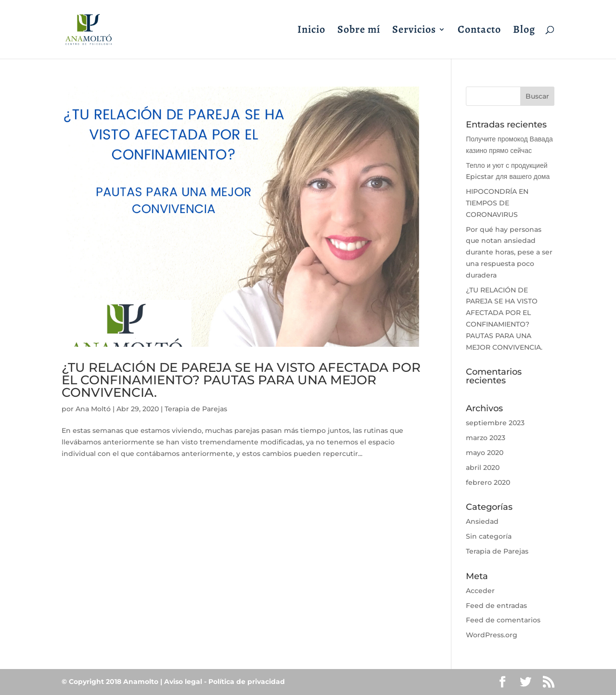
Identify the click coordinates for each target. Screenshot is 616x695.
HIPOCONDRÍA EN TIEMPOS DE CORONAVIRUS (497, 203)
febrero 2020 (488, 482)
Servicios (414, 31)
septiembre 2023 (495, 423)
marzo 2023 (486, 438)
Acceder (480, 591)
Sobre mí (359, 31)
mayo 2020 (485, 453)
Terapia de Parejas (196, 409)
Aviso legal (183, 682)
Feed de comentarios (503, 620)
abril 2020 (483, 468)
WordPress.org (492, 635)
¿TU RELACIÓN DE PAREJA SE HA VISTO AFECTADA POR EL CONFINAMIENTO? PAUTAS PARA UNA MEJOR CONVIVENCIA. (241, 380)
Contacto (479, 31)
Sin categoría (489, 536)
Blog (524, 31)
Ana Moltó (93, 409)
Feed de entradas (496, 606)
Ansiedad (482, 521)
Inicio (311, 31)
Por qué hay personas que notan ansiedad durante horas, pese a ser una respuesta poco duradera (509, 252)
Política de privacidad (247, 682)
